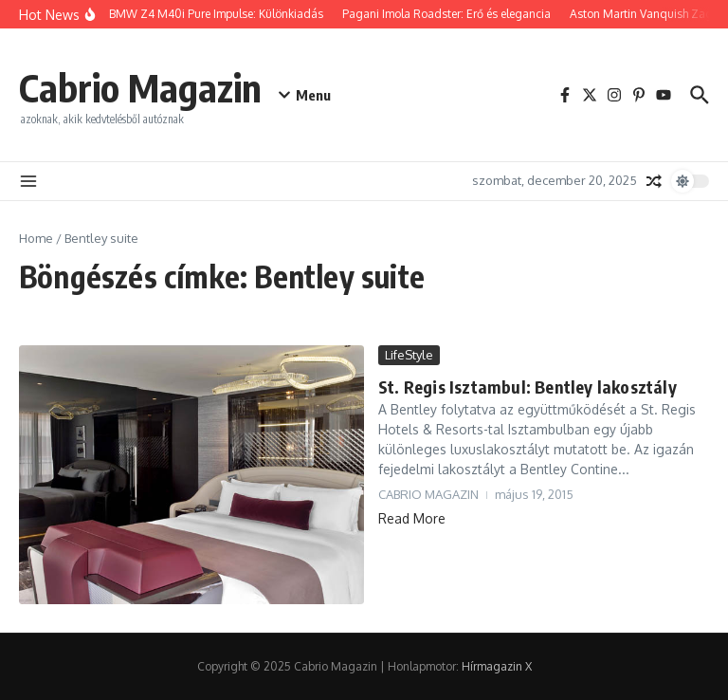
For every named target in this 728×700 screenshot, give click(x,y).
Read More (412, 518)
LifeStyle (409, 355)
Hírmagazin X (497, 666)
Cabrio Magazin (140, 87)
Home (36, 238)
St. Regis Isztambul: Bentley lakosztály (528, 387)
